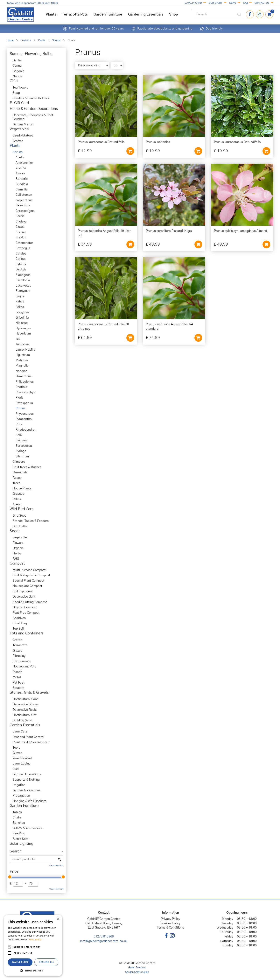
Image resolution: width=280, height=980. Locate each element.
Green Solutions (137, 968)
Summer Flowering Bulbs (31, 54)
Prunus (21, 408)
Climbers (19, 462)
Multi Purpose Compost (29, 570)
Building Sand (22, 720)
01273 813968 (104, 937)
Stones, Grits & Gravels (29, 693)
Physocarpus (25, 414)
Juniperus (22, 344)
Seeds (15, 531)
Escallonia (23, 280)
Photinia (21, 387)
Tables (17, 812)
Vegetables (19, 129)
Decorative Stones (26, 704)
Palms (17, 499)
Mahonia (22, 360)
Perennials (20, 472)
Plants (15, 146)
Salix (19, 435)
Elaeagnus (23, 275)
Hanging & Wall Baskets (29, 801)
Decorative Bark (24, 597)
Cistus (20, 227)
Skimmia (21, 440)
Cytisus (21, 264)
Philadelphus (25, 382)
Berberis (22, 179)
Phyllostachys (25, 392)
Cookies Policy (170, 923)
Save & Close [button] (20, 962)
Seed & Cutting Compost (30, 602)
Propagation (21, 796)
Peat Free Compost (26, 613)
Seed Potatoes (23, 136)
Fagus (20, 296)
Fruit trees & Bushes (27, 467)
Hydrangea (23, 328)
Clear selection (56, 865)
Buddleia (22, 184)
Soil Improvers (23, 591)
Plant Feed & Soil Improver (31, 742)
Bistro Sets (21, 839)
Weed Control (22, 758)
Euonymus (23, 291)
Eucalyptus (23, 286)
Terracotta (20, 645)
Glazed (17, 651)
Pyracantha (24, 419)
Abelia (20, 157)
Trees (17, 483)
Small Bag (20, 623)
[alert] (33, 945)
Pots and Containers (27, 633)
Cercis (20, 216)
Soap (16, 93)
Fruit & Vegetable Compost (31, 575)
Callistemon (24, 195)
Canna (17, 66)
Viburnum (22, 456)
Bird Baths (20, 526)
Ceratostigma (25, 211)
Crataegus (23, 248)
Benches (19, 823)
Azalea (20, 173)
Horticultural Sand (26, 699)
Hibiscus (22, 323)
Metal (17, 677)
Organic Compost (25, 607)
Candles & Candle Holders (31, 98)
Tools (16, 748)
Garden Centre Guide (137, 972)
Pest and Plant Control (28, 737)
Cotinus (21, 259)
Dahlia (17, 60)
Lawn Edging (22, 764)
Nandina (21, 371)
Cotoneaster (24, 243)
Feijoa (20, 307)
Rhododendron (26, 430)
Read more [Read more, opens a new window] (35, 940)
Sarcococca (24, 446)
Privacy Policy (170, 919)
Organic (18, 548)
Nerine (17, 76)
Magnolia (22, 366)
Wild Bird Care (22, 509)
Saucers (18, 688)
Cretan (17, 640)
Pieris (20, 398)
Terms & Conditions (170, 928)
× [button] (58, 919)
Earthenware (22, 661)
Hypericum (23, 334)
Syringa (21, 451)
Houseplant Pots (24, 666)
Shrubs (18, 152)
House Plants (22, 488)
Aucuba (21, 168)
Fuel (16, 769)
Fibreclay (19, 656)
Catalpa (21, 254)
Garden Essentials (25, 725)
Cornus (21, 232)
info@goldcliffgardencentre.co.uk (104, 941)
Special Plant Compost (28, 581)
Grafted (18, 141)
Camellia (22, 189)
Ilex (18, 339)
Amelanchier (24, 163)
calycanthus (24, 200)
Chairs (17, 818)
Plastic (17, 672)
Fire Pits (18, 833)
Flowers (18, 543)
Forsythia (22, 312)
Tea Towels (20, 88)
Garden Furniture (24, 806)
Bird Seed (20, 516)
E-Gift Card (19, 103)
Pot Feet (19, 683)
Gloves (17, 753)
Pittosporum (24, 403)
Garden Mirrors (23, 124)
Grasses (18, 494)
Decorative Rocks (25, 710)
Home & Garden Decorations (34, 109)
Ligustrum (23, 355)
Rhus (19, 424)
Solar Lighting (21, 844)
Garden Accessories (27, 790)
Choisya (21, 222)
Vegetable (20, 537)
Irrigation (19, 785)
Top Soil (18, 629)
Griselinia (22, 318)
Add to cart (130, 151)
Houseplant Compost (27, 586)
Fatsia (20, 301)
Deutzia (21, 269)
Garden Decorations (27, 774)
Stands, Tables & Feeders (31, 521)
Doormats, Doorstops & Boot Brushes (33, 117)
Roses (17, 478)
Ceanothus (23, 205)
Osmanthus (24, 376)
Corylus (21, 237)
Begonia (18, 71)
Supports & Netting (26, 780)
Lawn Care (20, 732)
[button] (33, 970)
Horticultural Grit (25, 715)
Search (16, 851)
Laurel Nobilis (25, 350)
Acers (17, 504)
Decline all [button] (46, 962)
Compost (17, 563)
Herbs (17, 553)
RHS (16, 559)
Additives (19, 618)
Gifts (14, 81)
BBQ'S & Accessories (28, 828)
